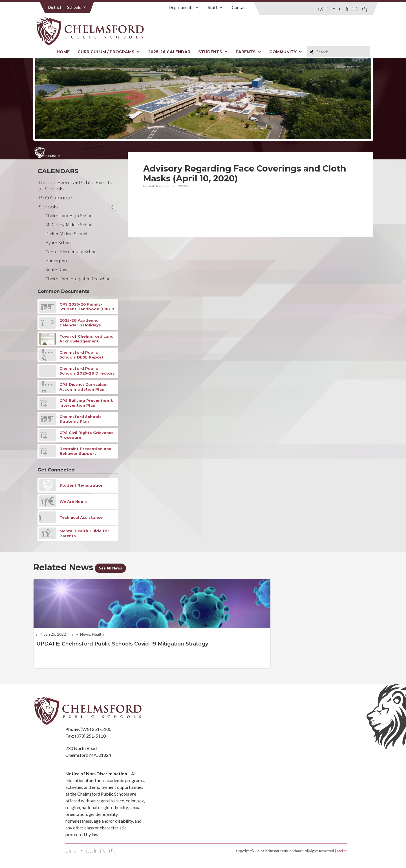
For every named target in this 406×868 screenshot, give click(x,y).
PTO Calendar (56, 198)
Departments (184, 7)
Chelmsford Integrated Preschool (78, 279)
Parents (249, 52)
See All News (113, 568)
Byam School (59, 243)
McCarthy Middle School (69, 225)
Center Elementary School (71, 252)
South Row (56, 270)
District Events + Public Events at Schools (75, 186)
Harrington (56, 261)
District (55, 7)
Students (213, 52)
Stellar (342, 851)
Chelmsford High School (69, 216)
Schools (77, 7)
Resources (47, 155)
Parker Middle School (66, 234)
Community (286, 52)
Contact (239, 7)
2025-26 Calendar (169, 52)
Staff (216, 7)
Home (63, 52)
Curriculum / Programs (109, 52)
